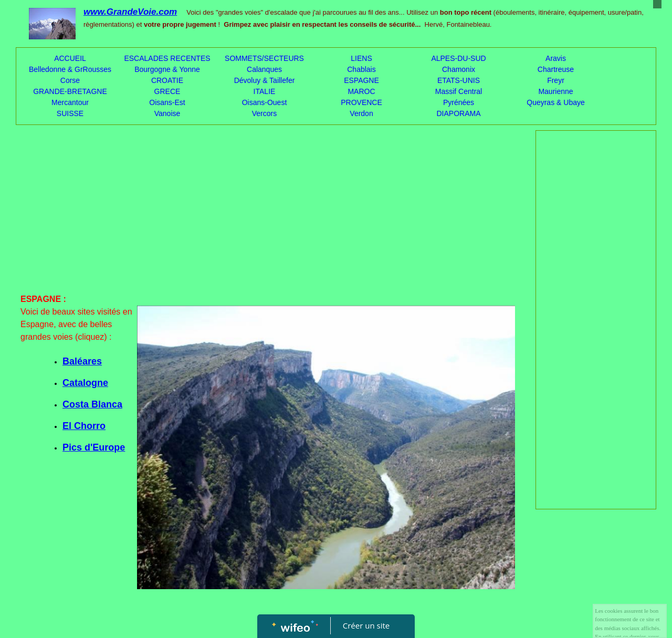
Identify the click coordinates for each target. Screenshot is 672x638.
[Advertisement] (268, 214)
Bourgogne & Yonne (167, 69)
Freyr (556, 80)
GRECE (167, 91)
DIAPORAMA (458, 113)
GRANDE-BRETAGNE (70, 91)
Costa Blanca (92, 404)
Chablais (361, 69)
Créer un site (366, 625)
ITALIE (265, 91)
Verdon (361, 113)
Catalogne (85, 383)
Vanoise (167, 113)
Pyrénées (459, 102)
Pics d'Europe (94, 447)
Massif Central (459, 91)
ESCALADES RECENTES (167, 58)
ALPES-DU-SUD (458, 58)
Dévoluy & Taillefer (265, 80)
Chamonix (459, 69)
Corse (70, 80)
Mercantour (70, 102)
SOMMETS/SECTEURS (264, 58)
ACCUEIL (70, 58)
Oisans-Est (167, 102)
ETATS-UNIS (459, 80)
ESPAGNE (361, 80)
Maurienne (555, 91)
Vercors (264, 113)
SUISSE (70, 113)
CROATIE (167, 80)
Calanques (264, 69)
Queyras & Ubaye (556, 102)
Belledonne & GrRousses (70, 69)
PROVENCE (361, 102)
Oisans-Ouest (265, 102)
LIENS (361, 58)
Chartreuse (556, 69)
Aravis (556, 58)
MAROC (361, 91)
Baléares (82, 361)
